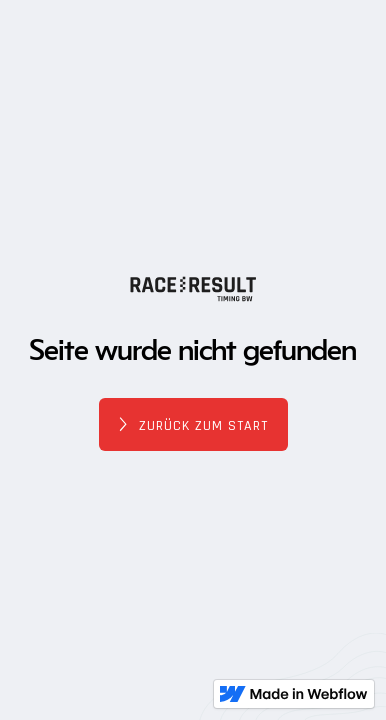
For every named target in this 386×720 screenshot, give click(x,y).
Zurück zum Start (203, 426)
